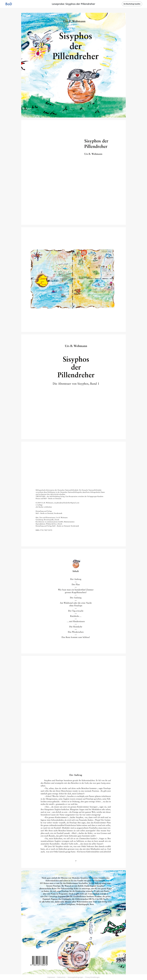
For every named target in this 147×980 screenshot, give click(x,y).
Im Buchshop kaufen (132, 4)
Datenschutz (61, 977)
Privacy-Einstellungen (92, 977)
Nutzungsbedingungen (75, 977)
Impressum (51, 977)
